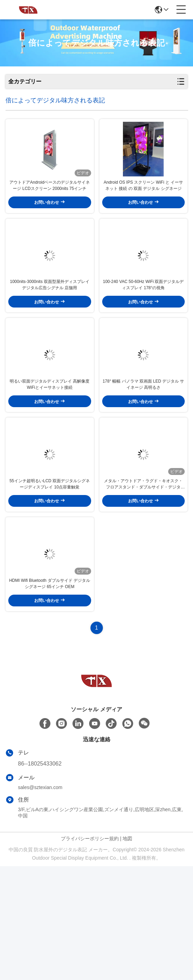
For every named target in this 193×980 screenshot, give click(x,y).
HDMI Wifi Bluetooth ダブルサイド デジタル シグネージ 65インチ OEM (50, 697)
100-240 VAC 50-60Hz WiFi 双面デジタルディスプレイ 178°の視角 (143, 330)
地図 (127, 952)
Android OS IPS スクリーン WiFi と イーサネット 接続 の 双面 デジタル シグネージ (143, 208)
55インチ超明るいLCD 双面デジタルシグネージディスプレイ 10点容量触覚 (50, 575)
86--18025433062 (40, 877)
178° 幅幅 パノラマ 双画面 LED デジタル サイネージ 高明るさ (143, 453)
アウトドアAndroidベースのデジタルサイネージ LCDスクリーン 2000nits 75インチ (50, 208)
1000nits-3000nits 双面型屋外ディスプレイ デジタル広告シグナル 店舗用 (50, 330)
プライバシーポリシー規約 (90, 952)
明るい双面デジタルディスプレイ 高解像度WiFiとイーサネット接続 (50, 453)
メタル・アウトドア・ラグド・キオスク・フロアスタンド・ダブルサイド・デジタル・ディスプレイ (143, 575)
